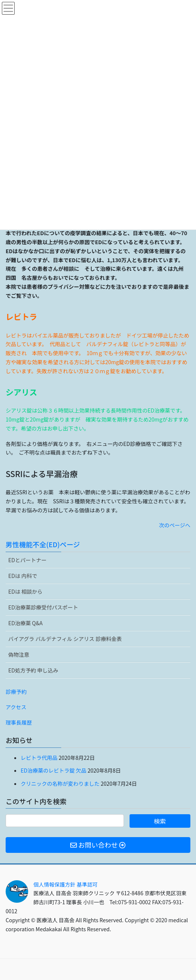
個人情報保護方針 (54, 884)
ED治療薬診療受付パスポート (43, 607)
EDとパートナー (27, 560)
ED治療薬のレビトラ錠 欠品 (54, 770)
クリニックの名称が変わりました (60, 783)
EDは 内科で (23, 576)
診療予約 (16, 692)
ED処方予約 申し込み (33, 670)
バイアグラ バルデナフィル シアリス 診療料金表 (65, 639)
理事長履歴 (19, 722)
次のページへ (175, 525)
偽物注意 (19, 654)
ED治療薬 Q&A (25, 623)
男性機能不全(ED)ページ (43, 544)
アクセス (16, 707)
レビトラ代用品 (39, 758)
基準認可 (87, 884)
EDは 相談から (25, 591)
